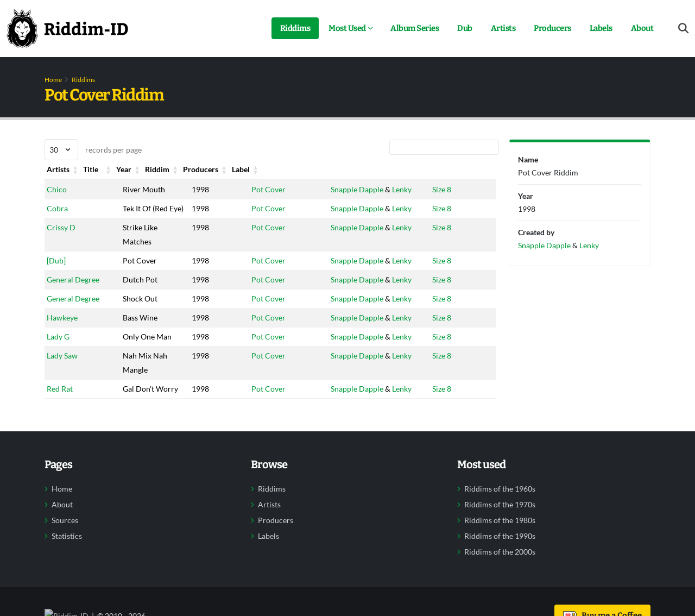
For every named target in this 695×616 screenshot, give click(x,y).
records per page (93, 150)
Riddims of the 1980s (500, 535)
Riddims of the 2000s (500, 566)
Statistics (67, 550)
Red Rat (60, 403)
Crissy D (61, 241)
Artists (503, 28)
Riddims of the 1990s (500, 550)
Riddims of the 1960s (500, 503)
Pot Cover (264, 189)
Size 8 (440, 189)
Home (53, 80)
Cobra (57, 208)
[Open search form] (683, 29)
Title (131, 169)
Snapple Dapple (353, 189)
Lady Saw (62, 370)
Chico (57, 189)
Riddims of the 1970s (500, 519)
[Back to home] (67, 28)
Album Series (415, 28)
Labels (601, 28)
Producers (552, 28)
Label (440, 169)
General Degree (73, 294)
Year (193, 169)
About (642, 28)
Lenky (398, 189)
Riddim (259, 169)
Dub (465, 28)
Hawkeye (62, 332)
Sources (65, 535)
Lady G (58, 351)
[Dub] (56, 275)
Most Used (347, 28)
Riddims (295, 28)
